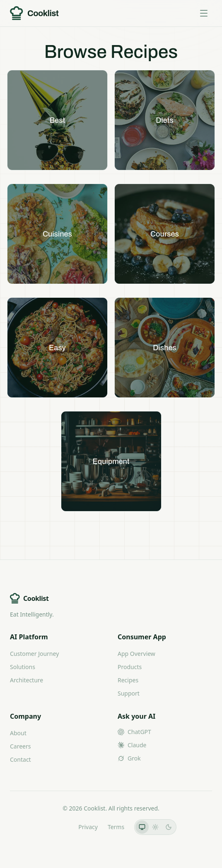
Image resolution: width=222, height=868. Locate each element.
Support (129, 693)
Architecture (27, 680)
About (18, 733)
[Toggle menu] (204, 13)
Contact (21, 759)
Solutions (23, 667)
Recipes (128, 680)
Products (130, 667)
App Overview (136, 654)
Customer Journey (34, 654)
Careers (20, 746)
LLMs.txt (57, 827)
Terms (116, 827)
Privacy (88, 827)
